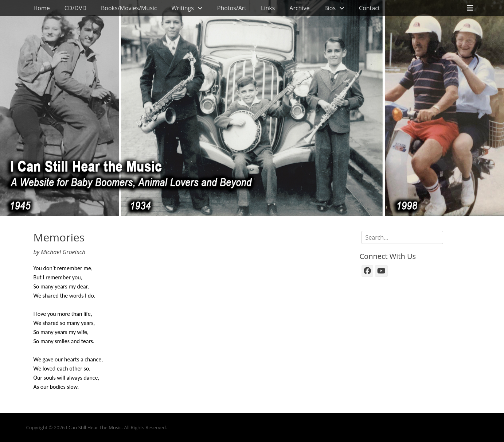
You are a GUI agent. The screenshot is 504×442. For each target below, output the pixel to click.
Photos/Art (232, 8)
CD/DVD (75, 8)
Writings (183, 8)
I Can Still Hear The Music (94, 427)
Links (268, 8)
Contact (369, 8)
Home (42, 8)
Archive (299, 8)
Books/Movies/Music (129, 8)
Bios (330, 8)
